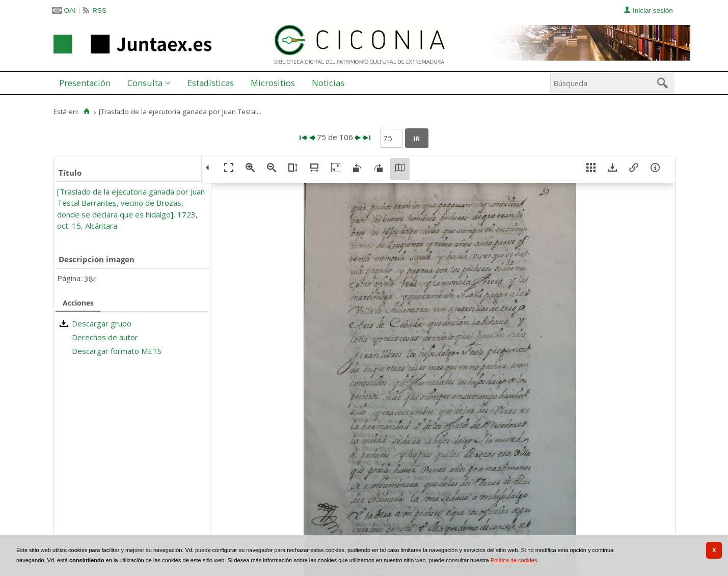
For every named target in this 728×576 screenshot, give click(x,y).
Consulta (145, 83)
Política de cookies (514, 560)
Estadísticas (211, 83)
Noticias (328, 83)
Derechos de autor (105, 337)
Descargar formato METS (117, 351)
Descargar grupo (102, 323)
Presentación (85, 83)
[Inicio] (87, 112)
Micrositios (273, 83)
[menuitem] (87, 83)
